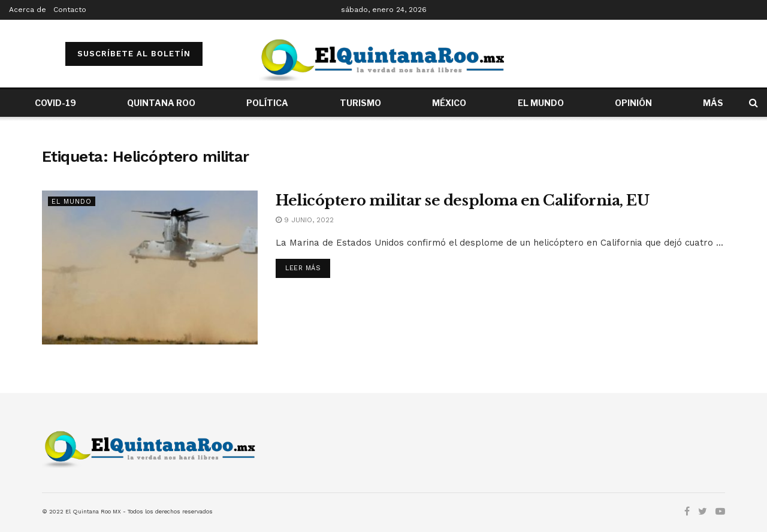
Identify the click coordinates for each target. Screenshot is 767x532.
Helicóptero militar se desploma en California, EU (462, 200)
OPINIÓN (633, 103)
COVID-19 (55, 103)
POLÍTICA (267, 103)
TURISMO (360, 103)
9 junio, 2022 (305, 220)
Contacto (70, 10)
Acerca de (28, 10)
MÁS (713, 103)
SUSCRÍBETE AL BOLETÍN (134, 54)
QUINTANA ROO (161, 103)
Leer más (303, 268)
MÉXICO (449, 103)
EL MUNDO (541, 103)
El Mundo (72, 202)
